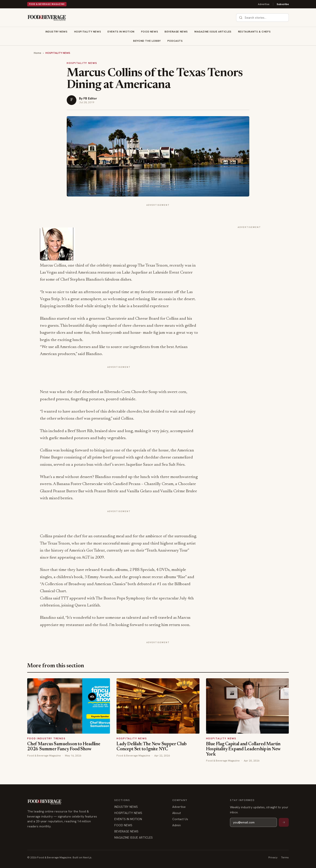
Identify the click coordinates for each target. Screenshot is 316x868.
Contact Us (180, 819)
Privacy (273, 857)
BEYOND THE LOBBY (147, 41)
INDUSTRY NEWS (57, 32)
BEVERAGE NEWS (176, 32)
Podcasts (175, 41)
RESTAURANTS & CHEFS (254, 32)
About (177, 813)
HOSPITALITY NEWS (88, 32)
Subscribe (283, 4)
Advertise (264, 4)
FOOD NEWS (150, 32)
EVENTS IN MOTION (121, 32)
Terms (285, 857)
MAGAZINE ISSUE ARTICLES (213, 32)
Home (38, 53)
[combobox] (265, 18)
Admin (177, 825)
